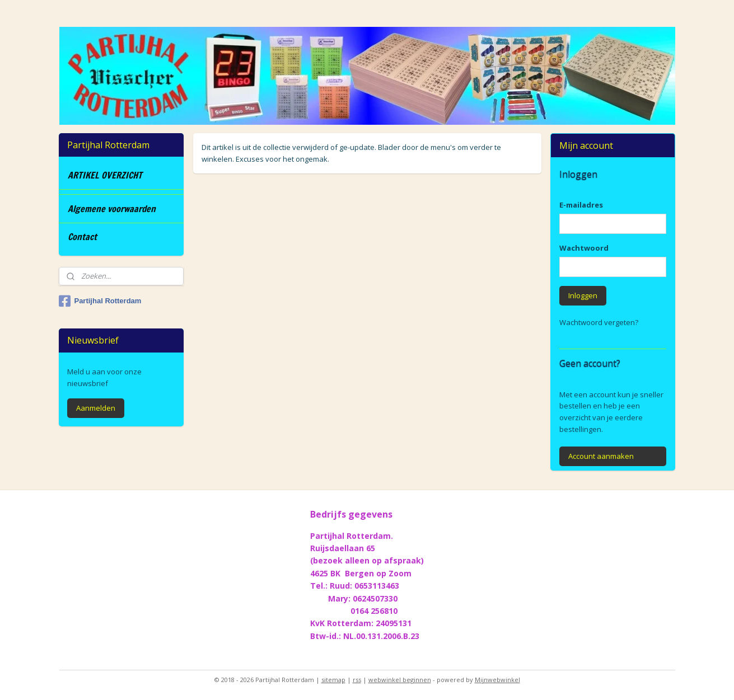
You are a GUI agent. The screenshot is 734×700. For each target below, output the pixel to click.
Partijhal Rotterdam (100, 301)
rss (357, 680)
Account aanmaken (601, 456)
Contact (82, 237)
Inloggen (583, 295)
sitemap (333, 680)
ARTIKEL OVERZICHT (105, 175)
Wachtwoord (584, 248)
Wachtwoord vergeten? (599, 322)
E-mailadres (581, 205)
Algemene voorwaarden (112, 209)
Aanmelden (96, 408)
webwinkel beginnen (400, 680)
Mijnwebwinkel (497, 680)
